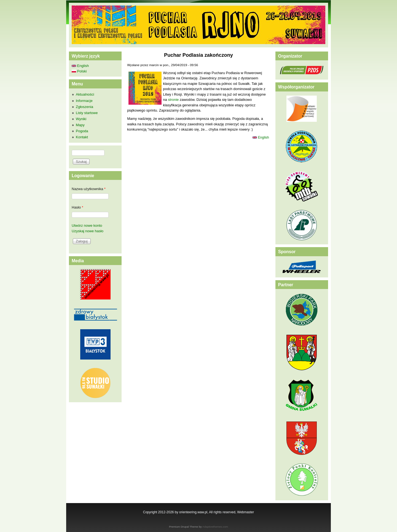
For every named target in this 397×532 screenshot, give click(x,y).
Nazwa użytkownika (89, 189)
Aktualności (85, 94)
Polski (79, 71)
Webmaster (246, 512)
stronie (173, 100)
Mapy (80, 125)
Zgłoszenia (85, 107)
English (261, 137)
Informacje (84, 101)
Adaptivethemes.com (215, 527)
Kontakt (82, 137)
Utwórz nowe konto (87, 226)
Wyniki (81, 119)
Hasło (77, 207)
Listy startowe (87, 113)
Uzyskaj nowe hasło (88, 231)
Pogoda (82, 131)
